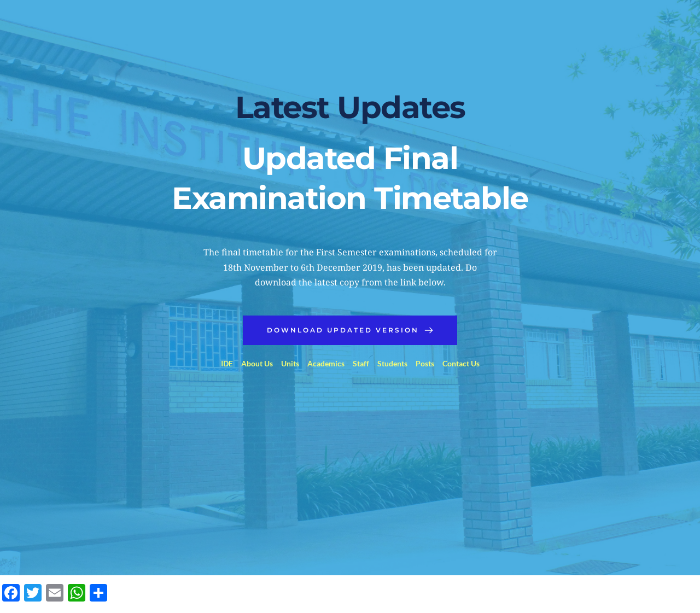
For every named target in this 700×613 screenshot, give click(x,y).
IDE (227, 363)
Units (290, 363)
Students (392, 363)
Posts (425, 363)
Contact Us (461, 363)
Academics (326, 363)
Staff (361, 363)
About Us (257, 363)
